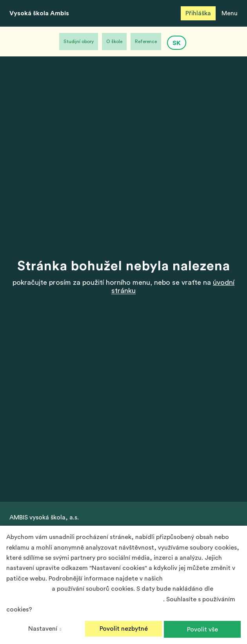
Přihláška (198, 13)
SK (177, 43)
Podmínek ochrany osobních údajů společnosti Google (85, 599)
